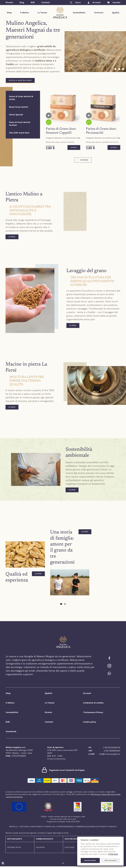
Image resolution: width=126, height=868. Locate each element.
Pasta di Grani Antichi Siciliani (20, 124)
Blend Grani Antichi (19, 107)
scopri (12, 237)
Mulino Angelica (60, 12)
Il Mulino (25, 12)
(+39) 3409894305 (112, 750)
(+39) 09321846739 (112, 747)
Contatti (45, 2)
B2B (33, 2)
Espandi (84, 160)
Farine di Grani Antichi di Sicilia (21, 98)
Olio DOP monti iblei (19, 133)
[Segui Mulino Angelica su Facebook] (109, 657)
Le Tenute (42, 12)
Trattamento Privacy (93, 712)
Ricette (9, 2)
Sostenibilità (79, 12)
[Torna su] (63, 865)
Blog (22, 2)
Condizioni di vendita (94, 703)
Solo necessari (111, 860)
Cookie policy (90, 722)
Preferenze (113, 854)
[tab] (112, 69)
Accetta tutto (90, 860)
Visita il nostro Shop (20, 80)
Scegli (74, 147)
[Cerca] (75, 2)
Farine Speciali (16, 115)
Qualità (116, 12)
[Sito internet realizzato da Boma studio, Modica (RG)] (3, 865)
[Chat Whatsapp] (109, 673)
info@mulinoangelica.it (110, 753)
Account (87, 693)
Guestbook (11, 732)
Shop (9, 12)
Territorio (99, 12)
